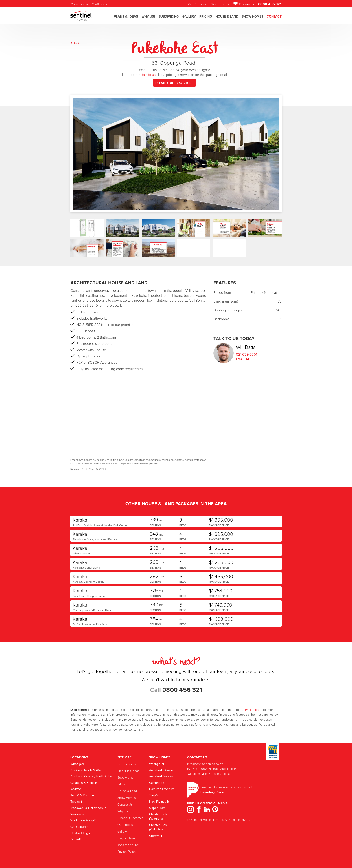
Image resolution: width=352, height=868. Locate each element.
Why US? (148, 16)
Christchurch (79, 827)
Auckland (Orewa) (161, 770)
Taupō (153, 795)
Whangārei (78, 764)
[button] (126, 19)
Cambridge (157, 783)
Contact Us (125, 804)
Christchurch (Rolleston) (158, 827)
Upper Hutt (157, 808)
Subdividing (125, 777)
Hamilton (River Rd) (162, 789)
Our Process (126, 825)
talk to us (149, 75)
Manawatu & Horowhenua (88, 808)
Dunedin (76, 839)
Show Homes (252, 16)
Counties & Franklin (84, 783)
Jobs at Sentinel (128, 845)
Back (76, 43)
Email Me (243, 359)
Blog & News (126, 838)
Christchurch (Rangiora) (158, 816)
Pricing (206, 16)
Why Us (123, 811)
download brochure (175, 83)
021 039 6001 (246, 354)
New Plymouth (159, 802)
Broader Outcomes (130, 818)
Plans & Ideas (126, 16)
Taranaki (76, 802)
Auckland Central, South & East (92, 776)
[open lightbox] (176, 162)
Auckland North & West (87, 770)
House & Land (227, 16)
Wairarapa (77, 814)
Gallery (122, 831)
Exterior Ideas (127, 764)
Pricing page (254, 710)
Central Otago (80, 833)
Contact (274, 16)
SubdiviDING (169, 16)
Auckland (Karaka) (161, 776)
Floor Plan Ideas (128, 771)
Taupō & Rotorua (82, 795)
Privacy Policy (127, 851)
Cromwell (155, 836)
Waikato (76, 789)
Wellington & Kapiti (83, 820)
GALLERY (189, 16)
